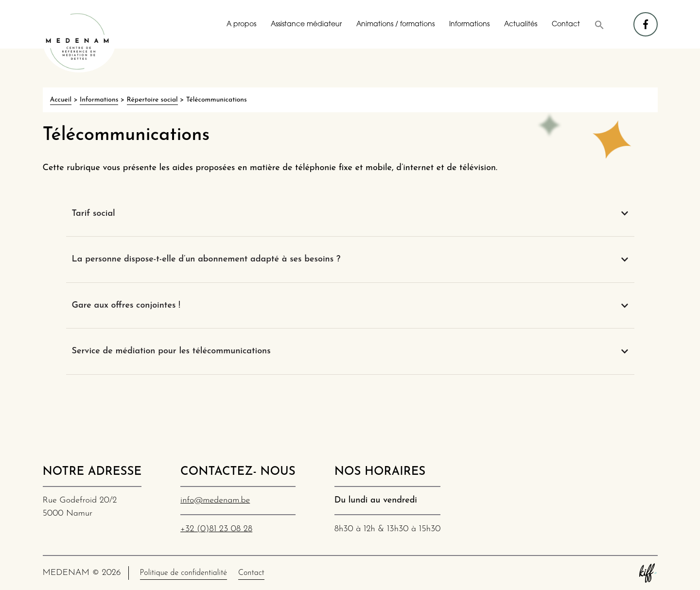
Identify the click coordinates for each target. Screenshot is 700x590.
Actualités (521, 25)
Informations (469, 25)
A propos (241, 25)
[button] (599, 25)
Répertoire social (152, 100)
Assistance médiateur (306, 25)
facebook (646, 20)
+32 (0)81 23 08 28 (216, 529)
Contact (566, 25)
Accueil (61, 100)
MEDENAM (79, 41)
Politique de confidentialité (184, 573)
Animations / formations (395, 25)
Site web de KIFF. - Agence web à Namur (648, 573)
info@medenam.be (215, 500)
